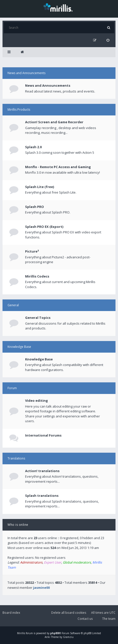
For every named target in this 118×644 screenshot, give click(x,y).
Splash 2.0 (33, 147)
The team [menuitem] (109, 619)
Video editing (37, 401)
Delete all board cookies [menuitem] (69, 613)
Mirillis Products (19, 110)
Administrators (31, 562)
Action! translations (42, 471)
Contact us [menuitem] (85, 619)
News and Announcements (26, 73)
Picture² (32, 251)
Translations (16, 458)
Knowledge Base (19, 347)
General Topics (38, 318)
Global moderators (77, 562)
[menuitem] (108, 40)
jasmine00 (41, 588)
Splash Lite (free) (40, 187)
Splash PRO (35, 207)
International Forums (43, 435)
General (13, 305)
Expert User (53, 562)
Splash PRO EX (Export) (44, 227)
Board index (11, 613)
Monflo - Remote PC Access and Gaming (58, 167)
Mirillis (21, 633)
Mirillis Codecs (37, 276)
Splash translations (42, 496)
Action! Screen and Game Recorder (54, 122)
